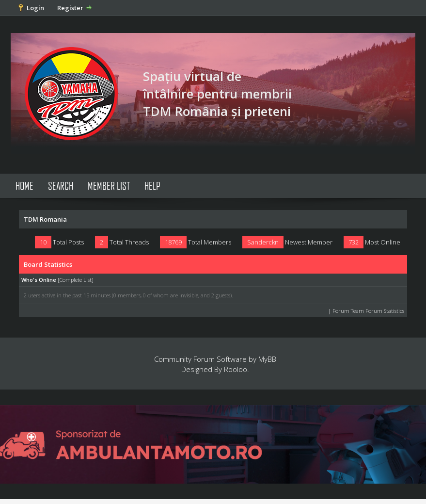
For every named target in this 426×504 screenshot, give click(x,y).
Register (70, 8)
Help (152, 186)
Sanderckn (263, 242)
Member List (109, 186)
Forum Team (348, 311)
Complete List (76, 280)
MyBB (267, 359)
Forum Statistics (385, 311)
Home (24, 186)
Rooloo (236, 369)
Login (35, 8)
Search (61, 186)
